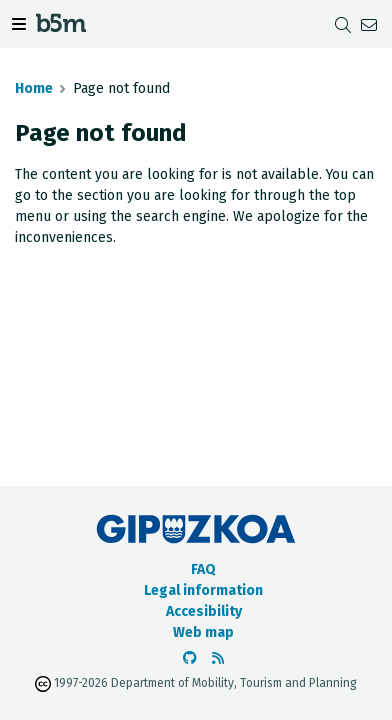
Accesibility (204, 611)
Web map (203, 632)
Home (34, 88)
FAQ (203, 569)
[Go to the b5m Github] (190, 658)
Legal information (203, 590)
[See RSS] (218, 658)
